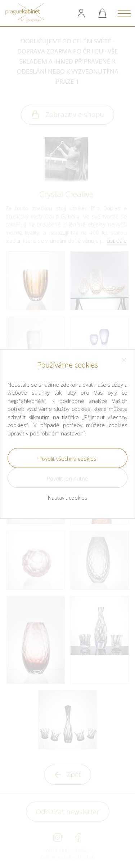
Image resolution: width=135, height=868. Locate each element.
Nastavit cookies (68, 498)
